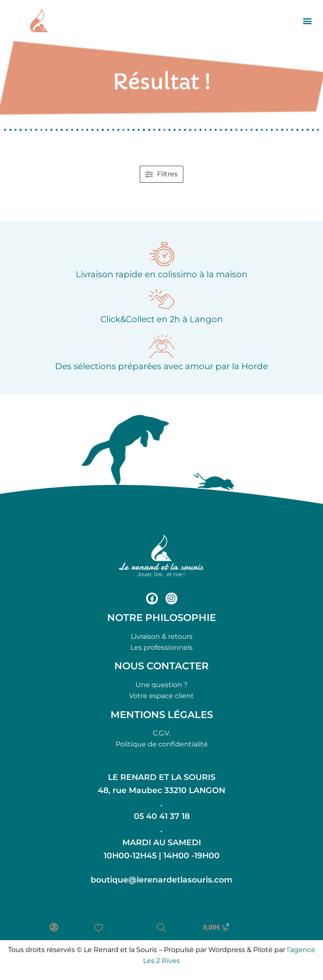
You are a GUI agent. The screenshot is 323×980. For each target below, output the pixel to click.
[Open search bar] (161, 927)
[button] (308, 21)
